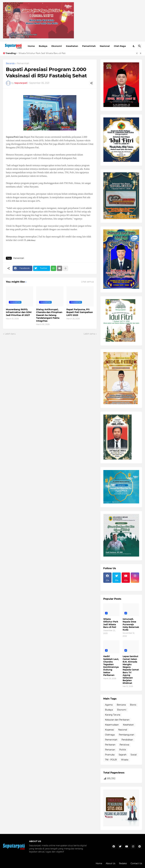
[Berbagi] (91, 83)
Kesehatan (72, 46)
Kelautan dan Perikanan (117, 720)
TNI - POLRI (111, 760)
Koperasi (110, 730)
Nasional (105, 46)
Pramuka (110, 755)
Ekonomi (57, 46)
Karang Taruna (113, 715)
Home (31, 46)
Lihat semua (87, 282)
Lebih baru (10, 334)
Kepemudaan (112, 725)
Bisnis (133, 705)
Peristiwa (124, 745)
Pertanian (110, 750)
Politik (123, 750)
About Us (111, 863)
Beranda (10, 64)
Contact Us (136, 863)
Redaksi (123, 863)
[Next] (141, 53)
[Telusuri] (140, 46)
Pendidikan (127, 740)
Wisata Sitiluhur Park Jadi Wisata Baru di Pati (42, 53)
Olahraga (110, 735)
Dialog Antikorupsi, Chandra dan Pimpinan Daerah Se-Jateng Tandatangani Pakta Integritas (49, 315)
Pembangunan (126, 735)
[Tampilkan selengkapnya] (66, 268)
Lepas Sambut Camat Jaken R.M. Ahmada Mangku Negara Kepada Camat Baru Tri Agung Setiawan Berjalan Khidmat (131, 670)
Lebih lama (89, 334)
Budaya (43, 46)
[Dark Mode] (134, 46)
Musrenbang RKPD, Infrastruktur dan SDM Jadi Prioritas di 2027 (19, 312)
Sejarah (123, 755)
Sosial (134, 755)
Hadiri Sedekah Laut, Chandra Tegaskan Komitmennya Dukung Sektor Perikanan (111, 666)
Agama (109, 705)
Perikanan (110, 745)
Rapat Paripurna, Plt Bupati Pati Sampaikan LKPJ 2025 (80, 312)
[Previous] (137, 53)
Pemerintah (89, 46)
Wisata (125, 760)
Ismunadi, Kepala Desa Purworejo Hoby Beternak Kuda (131, 624)
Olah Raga (120, 46)
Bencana (121, 705)
